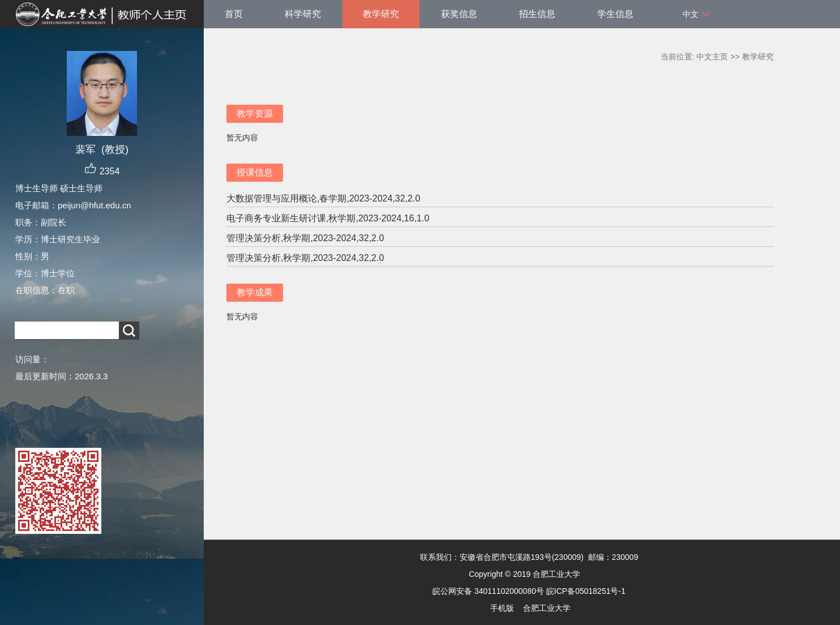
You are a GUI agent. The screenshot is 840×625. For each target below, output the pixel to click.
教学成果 (255, 292)
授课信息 (255, 172)
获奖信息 (459, 14)
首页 (234, 14)
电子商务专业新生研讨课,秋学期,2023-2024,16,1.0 (328, 218)
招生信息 (537, 14)
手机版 (502, 608)
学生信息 (615, 14)
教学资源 (255, 114)
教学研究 (381, 14)
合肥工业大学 (547, 608)
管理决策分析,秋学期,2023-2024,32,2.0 (305, 238)
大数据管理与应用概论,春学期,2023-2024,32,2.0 (323, 198)
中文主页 (712, 57)
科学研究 (303, 14)
